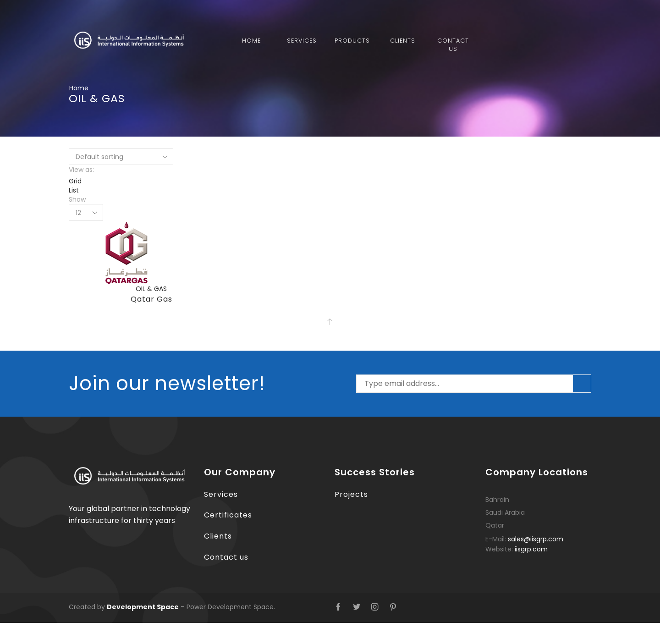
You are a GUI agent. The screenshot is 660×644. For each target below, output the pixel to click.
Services (302, 41)
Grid (75, 181)
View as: (81, 170)
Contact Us (453, 45)
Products (352, 41)
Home (251, 41)
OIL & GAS (151, 289)
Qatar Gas (151, 299)
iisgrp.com (531, 549)
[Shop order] (121, 157)
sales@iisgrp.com (536, 539)
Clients (403, 41)
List (74, 190)
